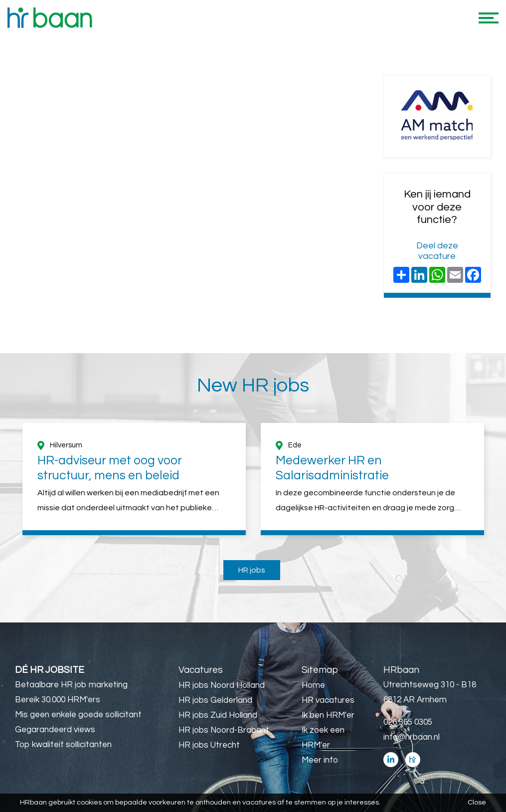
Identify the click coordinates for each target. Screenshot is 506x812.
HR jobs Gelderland (215, 700)
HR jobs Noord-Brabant (224, 730)
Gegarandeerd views (55, 730)
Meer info (320, 760)
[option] (134, 479)
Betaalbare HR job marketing (71, 685)
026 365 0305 (408, 722)
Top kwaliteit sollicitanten (63, 745)
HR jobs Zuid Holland (218, 715)
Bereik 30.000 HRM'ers (58, 700)
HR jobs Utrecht (209, 745)
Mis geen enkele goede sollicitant (78, 715)
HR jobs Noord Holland (222, 685)
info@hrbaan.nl (412, 737)
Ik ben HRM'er (328, 715)
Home (313, 685)
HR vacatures (328, 700)
